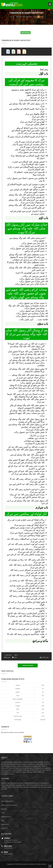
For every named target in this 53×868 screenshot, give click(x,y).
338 (43, 709)
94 (43, 689)
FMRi (3, 821)
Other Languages (18, 699)
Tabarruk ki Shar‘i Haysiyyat (24, 17)
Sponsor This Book (28, 665)
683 (43, 685)
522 (43, 696)
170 (43, 702)
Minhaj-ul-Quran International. (27, 864)
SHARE (7, 657)
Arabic (18, 692)
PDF (18, 709)
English (18, 689)
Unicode (18, 702)
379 (43, 713)
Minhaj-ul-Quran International (9, 805)
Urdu (18, 696)
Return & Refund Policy (8, 801)
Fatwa (3, 813)
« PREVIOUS (8, 655)
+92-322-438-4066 (8, 848)
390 (43, 706)
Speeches (4, 809)
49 (43, 692)
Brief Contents (26, 33)
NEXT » (16, 655)
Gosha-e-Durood (6, 817)
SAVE (15, 657)
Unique (18, 685)
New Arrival (8, 671)
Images (18, 706)
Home (12, 17)
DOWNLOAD (44, 657)
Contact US (4, 828)
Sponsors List (5, 824)
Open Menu (50, 4)
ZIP (18, 713)
